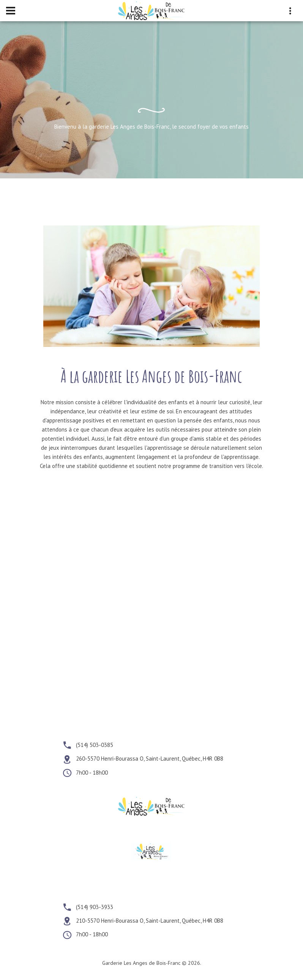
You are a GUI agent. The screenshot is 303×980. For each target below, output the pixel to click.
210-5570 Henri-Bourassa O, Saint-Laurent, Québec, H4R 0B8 (150, 921)
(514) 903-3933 (95, 907)
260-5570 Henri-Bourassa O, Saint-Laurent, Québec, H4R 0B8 (150, 759)
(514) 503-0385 (95, 745)
